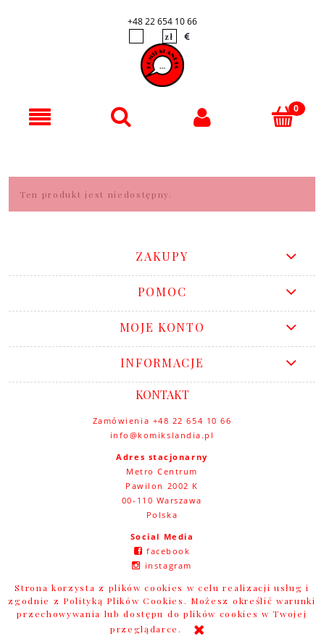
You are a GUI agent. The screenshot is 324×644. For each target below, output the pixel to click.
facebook (168, 551)
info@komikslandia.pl (162, 435)
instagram (169, 565)
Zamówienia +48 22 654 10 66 (162, 421)
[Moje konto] (203, 117)
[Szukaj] (122, 116)
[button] (41, 117)
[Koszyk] (283, 116)
